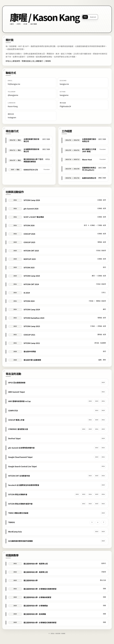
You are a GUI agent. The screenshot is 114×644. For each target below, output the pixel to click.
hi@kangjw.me (14, 84)
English (93, 17)
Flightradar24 (65, 106)
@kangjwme (13, 95)
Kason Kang (13, 106)
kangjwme (64, 95)
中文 (85, 17)
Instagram (12, 117)
